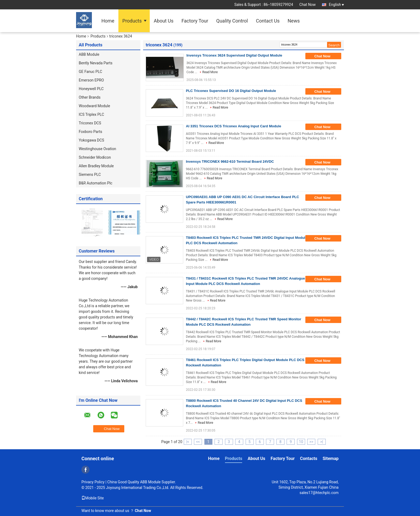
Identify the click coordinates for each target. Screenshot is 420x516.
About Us (164, 21)
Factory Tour (195, 21)
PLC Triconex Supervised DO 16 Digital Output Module (231, 91)
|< (188, 442)
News (294, 21)
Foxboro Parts (91, 132)
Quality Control (232, 21)
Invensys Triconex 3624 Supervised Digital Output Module (234, 55)
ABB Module (89, 54)
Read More (210, 72)
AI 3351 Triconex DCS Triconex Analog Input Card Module (234, 126)
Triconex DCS (90, 123)
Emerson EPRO (91, 80)
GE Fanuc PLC (90, 72)
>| (322, 442)
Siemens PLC (90, 175)
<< (198, 442)
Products (132, 21)
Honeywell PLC (91, 89)
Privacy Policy (93, 482)
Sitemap (331, 459)
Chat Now (308, 5)
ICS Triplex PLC (91, 114)
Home (108, 21)
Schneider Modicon (95, 157)
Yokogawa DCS (91, 140)
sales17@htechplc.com (319, 493)
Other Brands (90, 97)
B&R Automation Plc (95, 183)
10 (301, 442)
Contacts (309, 459)
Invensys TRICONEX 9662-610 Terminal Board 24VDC (230, 162)
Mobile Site (93, 498)
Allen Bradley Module (96, 166)
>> (311, 442)
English (336, 5)
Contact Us (268, 21)
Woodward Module (94, 106)
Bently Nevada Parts (96, 63)
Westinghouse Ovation (97, 149)
